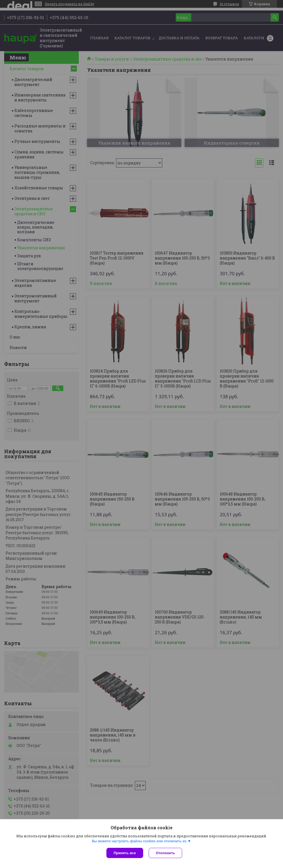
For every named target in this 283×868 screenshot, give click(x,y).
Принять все (125, 853)
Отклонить (165, 853)
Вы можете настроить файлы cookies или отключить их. (140, 841)
